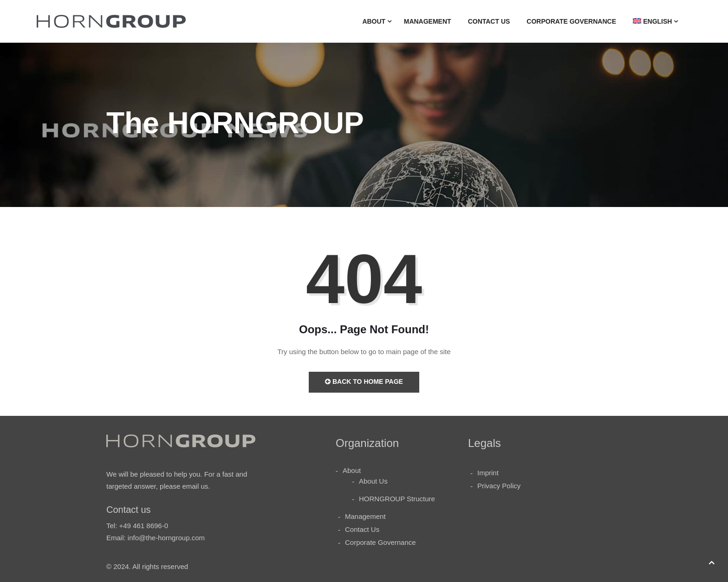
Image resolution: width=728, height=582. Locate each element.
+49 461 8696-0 (144, 526)
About (374, 21)
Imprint (488, 473)
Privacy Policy (499, 486)
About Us (373, 481)
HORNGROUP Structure (397, 499)
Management (428, 21)
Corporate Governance (571, 21)
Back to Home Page (364, 382)
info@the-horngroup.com (166, 538)
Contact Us (489, 21)
